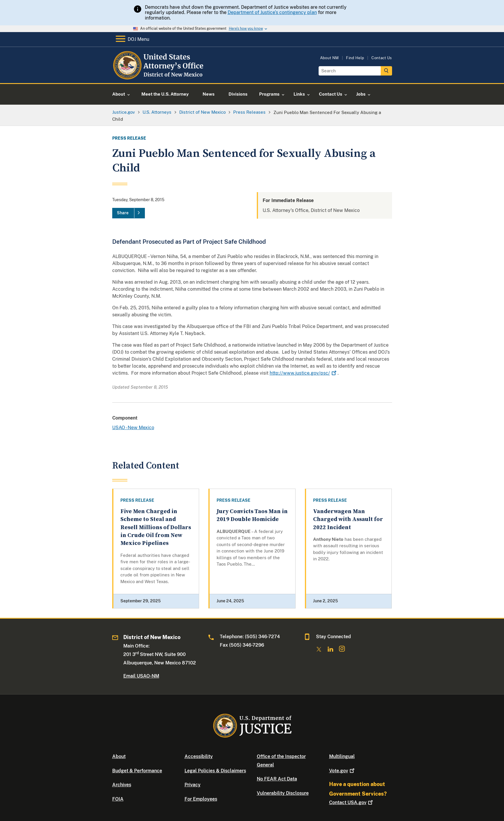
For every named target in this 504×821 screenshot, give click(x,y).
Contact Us (382, 58)
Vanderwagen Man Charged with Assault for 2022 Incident (348, 520)
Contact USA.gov (352, 802)
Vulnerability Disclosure (283, 793)
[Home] (160, 76)
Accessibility (199, 756)
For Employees (201, 799)
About (119, 756)
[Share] (129, 213)
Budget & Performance (137, 771)
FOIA (118, 799)
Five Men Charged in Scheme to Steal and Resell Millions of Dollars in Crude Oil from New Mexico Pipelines (156, 527)
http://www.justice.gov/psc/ (304, 373)
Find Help (355, 58)
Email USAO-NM (141, 676)
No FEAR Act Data (277, 779)
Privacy (193, 785)
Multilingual (342, 756)
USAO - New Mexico (133, 428)
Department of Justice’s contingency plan (272, 12)
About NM (330, 58)
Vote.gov (342, 771)
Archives (122, 785)
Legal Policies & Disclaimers (215, 771)
